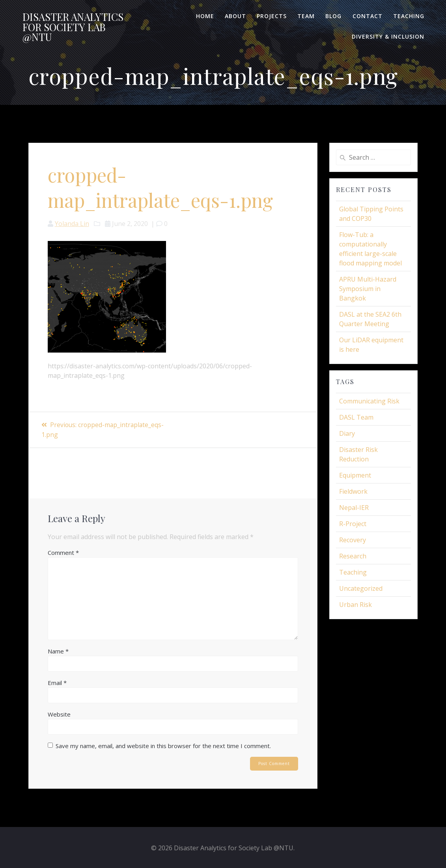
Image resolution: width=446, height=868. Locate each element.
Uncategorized (361, 588)
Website (59, 713)
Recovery (353, 540)
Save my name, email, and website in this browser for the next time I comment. (163, 745)
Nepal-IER (354, 508)
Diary (347, 433)
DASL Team (356, 417)
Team (306, 16)
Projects (272, 16)
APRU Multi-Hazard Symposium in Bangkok (368, 289)
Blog (333, 16)
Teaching (409, 16)
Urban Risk (355, 605)
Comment (63, 552)
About (235, 16)
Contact (368, 16)
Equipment (355, 475)
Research (353, 556)
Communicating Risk (369, 401)
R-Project (353, 524)
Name (58, 650)
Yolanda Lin (72, 224)
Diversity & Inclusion (388, 36)
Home (205, 16)
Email (57, 682)
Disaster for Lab (73, 27)
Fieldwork (353, 491)
